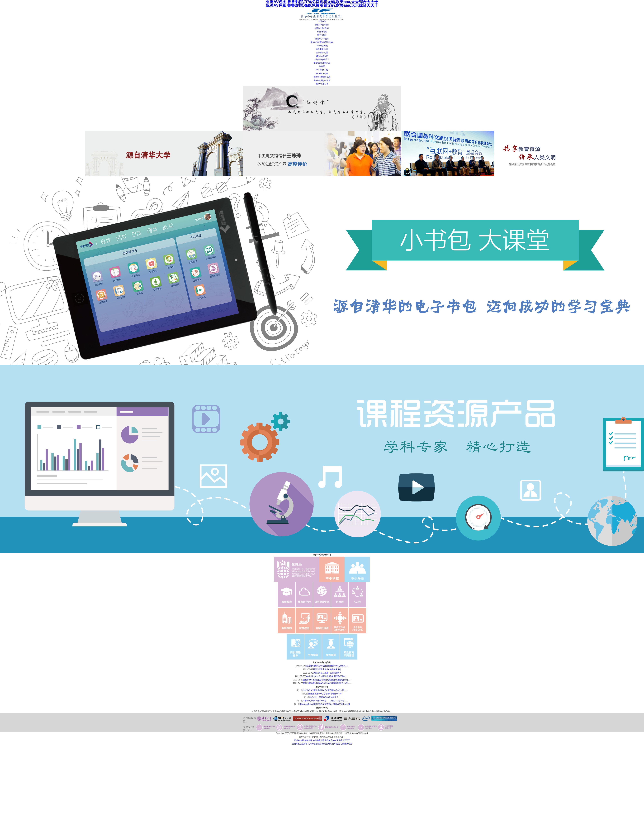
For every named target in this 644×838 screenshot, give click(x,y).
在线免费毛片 (346, 744)
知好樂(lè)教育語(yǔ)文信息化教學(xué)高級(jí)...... (327, 666)
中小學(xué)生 (322, 73)
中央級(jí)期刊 (322, 46)
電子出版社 (322, 35)
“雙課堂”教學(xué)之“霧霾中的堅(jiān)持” (325, 694)
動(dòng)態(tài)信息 (322, 77)
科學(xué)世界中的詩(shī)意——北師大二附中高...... (325, 701)
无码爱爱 (336, 744)
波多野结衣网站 (325, 744)
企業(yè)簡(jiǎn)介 (322, 28)
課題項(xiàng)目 (322, 39)
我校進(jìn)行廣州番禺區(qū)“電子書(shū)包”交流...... (325, 690)
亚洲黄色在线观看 (300, 744)
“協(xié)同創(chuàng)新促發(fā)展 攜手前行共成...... (327, 676)
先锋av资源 (313, 744)
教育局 (322, 66)
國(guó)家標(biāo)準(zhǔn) (322, 42)
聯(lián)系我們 (322, 56)
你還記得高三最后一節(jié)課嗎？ (327, 673)
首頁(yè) (322, 21)
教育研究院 (322, 32)
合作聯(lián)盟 (322, 53)
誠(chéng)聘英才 (322, 59)
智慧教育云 (256, 711)
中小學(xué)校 (322, 70)
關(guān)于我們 (322, 25)
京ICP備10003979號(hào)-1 (356, 733)
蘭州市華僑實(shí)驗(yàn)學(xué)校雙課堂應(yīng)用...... (327, 683)
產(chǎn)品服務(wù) (322, 63)
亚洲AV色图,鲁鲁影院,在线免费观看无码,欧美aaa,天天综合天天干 (322, 740)
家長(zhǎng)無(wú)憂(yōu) (307, 711)
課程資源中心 (267, 711)
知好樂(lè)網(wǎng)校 (328, 711)
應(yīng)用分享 (322, 84)
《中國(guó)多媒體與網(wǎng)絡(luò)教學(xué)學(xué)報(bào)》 (365, 711)
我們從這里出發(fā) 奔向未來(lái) (327, 669)
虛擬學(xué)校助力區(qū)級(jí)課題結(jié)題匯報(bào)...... (327, 680)
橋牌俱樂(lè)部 (322, 49)
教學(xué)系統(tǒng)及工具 (284, 711)
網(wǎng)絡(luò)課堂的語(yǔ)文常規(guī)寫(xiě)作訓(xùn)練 (325, 704)
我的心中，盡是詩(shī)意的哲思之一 (325, 697)
